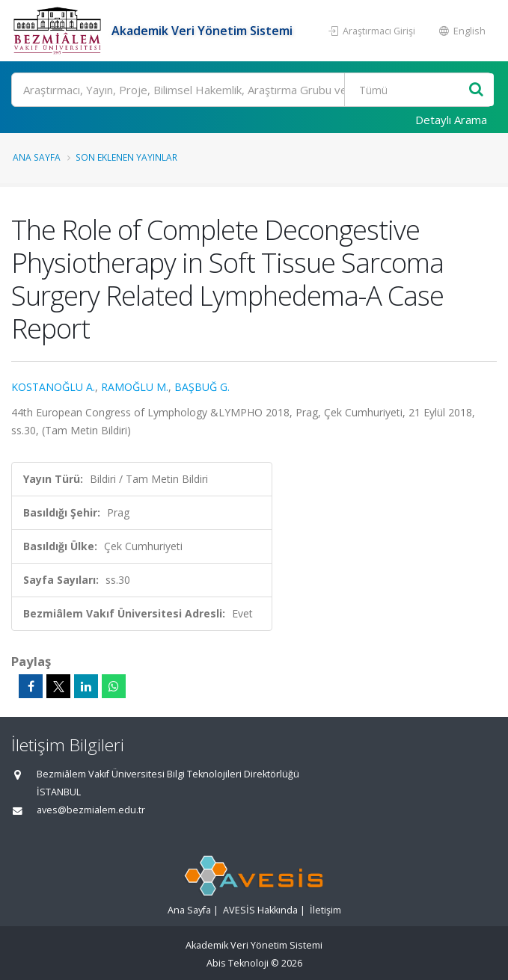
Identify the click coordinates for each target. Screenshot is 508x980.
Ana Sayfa (37, 157)
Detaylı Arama (451, 120)
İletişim (325, 910)
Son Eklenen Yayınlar (126, 157)
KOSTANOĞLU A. (53, 387)
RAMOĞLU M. (135, 387)
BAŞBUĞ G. (202, 387)
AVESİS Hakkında (260, 910)
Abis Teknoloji (238, 963)
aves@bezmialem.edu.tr (91, 810)
